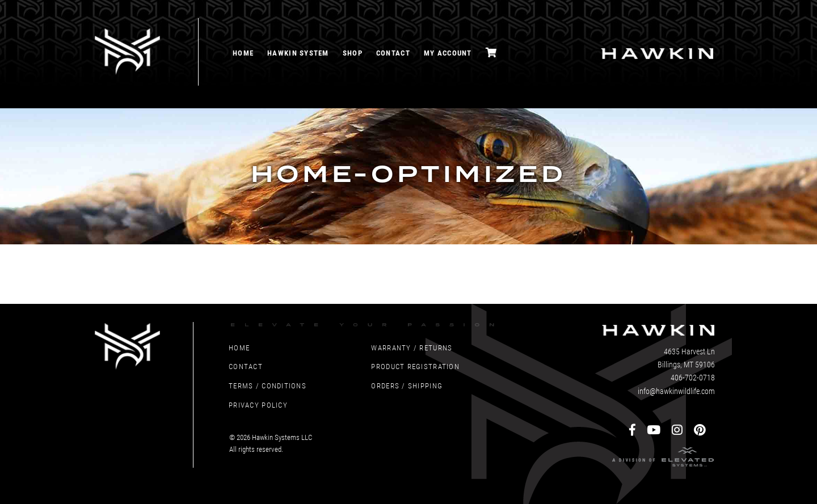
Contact (393, 52)
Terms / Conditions (268, 385)
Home (243, 52)
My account (448, 52)
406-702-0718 (693, 377)
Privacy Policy (258, 405)
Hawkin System (298, 52)
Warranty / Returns (412, 347)
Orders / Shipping (407, 385)
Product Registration (415, 366)
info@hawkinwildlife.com (676, 391)
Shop (353, 52)
